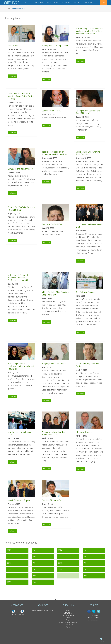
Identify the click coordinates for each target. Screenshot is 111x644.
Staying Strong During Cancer (55, 45)
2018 (9, 563)
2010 (9, 576)
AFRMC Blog (68, 613)
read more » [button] (12, 76)
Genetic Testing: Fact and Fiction (87, 365)
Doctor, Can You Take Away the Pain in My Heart (21, 209)
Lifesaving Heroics (84, 432)
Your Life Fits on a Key (52, 500)
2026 (9, 550)
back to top (101, 641)
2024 (60, 550)
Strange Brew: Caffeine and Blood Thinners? (88, 112)
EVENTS (77, 3)
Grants (68, 618)
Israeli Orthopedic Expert (19, 500)
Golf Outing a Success (86, 292)
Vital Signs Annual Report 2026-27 (43, 611)
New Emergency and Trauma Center (20, 433)
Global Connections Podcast (68, 622)
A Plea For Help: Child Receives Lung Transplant (55, 293)
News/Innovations (68, 615)
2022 (9, 557)
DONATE (104, 3)
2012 (60, 569)
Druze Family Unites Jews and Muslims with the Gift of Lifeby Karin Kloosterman (89, 31)
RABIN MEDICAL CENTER (44, 3)
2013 (35, 569)
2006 (9, 582)
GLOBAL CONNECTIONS (91, 3)
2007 (86, 576)
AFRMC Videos (68, 625)
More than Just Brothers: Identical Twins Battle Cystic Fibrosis (21, 96)
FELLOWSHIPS (67, 3)
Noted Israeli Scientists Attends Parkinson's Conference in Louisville (18, 278)
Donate (13, 615)
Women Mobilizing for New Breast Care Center (53, 433)
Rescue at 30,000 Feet (52, 224)
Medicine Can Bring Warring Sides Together (88, 153)
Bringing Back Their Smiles (54, 364)
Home (8, 8)
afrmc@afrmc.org (94, 620)
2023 (86, 550)
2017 (35, 563)
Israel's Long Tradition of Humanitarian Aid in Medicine (55, 153)
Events (68, 620)
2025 (35, 550)
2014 (9, 569)
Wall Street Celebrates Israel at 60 (89, 226)
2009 (35, 576)
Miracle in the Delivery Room (20, 169)
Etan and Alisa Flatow (51, 111)
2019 (86, 557)
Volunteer (22, 615)
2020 (60, 557)
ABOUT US (29, 3)
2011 (86, 569)
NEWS (57, 3)
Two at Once (13, 45)
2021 (35, 557)
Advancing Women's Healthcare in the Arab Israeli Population (21, 366)
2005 (35, 582)
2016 (60, 563)
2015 (86, 563)
